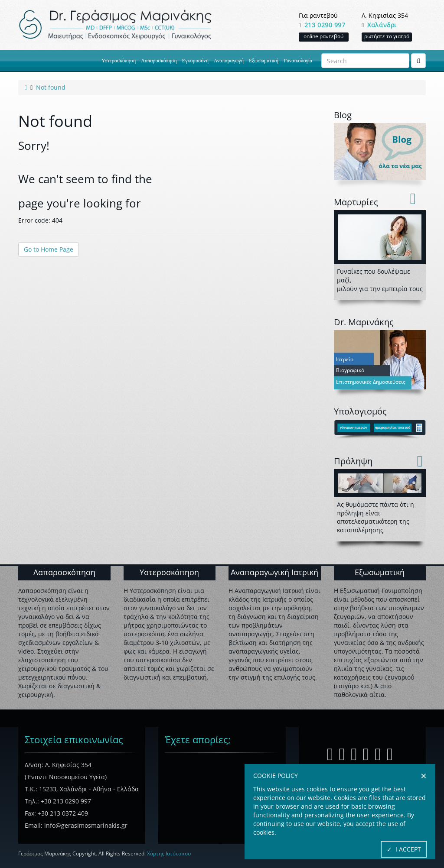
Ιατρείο (345, 360)
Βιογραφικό (350, 370)
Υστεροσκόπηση (119, 61)
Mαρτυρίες (356, 202)
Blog (343, 115)
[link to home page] (26, 87)
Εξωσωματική (264, 61)
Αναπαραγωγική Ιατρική (274, 572)
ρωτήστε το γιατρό (387, 36)
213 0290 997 (325, 25)
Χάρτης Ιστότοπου (169, 853)
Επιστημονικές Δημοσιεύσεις (371, 382)
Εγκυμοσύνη (195, 61)
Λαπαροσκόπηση (159, 61)
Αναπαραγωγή (229, 61)
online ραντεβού (323, 36)
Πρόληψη (353, 461)
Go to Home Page (49, 249)
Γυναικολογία (298, 61)
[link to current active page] (51, 87)
